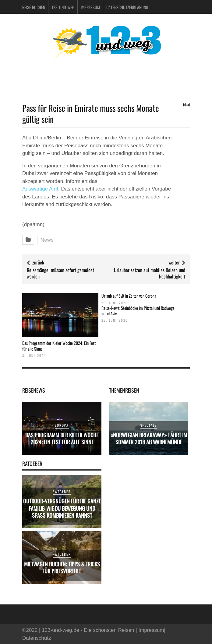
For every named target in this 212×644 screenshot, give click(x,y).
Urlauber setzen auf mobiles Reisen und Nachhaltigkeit (150, 273)
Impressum (90, 7)
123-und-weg (63, 7)
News (47, 240)
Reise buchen (34, 7)
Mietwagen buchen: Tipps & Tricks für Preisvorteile (62, 567)
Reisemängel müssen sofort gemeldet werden (60, 273)
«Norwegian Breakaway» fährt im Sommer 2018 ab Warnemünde (149, 438)
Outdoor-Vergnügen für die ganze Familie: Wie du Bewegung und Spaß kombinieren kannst (62, 508)
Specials (149, 425)
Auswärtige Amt (40, 189)
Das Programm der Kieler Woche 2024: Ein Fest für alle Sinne (59, 346)
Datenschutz (37, 638)
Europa (62, 425)
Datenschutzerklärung (127, 7)
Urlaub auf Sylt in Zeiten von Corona (129, 296)
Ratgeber (62, 492)
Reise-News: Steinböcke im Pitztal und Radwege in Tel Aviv (138, 311)
